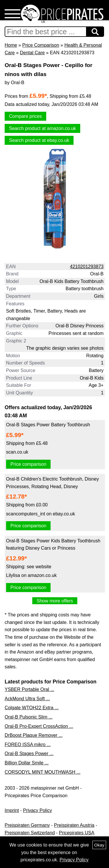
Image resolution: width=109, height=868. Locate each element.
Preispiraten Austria (74, 825)
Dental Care (32, 53)
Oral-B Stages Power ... (29, 754)
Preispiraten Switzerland (30, 833)
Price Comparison (41, 45)
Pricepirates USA (77, 833)
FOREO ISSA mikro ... (28, 745)
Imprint (12, 810)
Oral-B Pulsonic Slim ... (28, 717)
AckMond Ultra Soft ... (27, 699)
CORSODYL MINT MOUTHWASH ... (43, 772)
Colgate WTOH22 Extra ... (32, 708)
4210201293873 (87, 267)
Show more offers (55, 601)
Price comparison (28, 464)
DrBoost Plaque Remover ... (34, 735)
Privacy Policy (37, 810)
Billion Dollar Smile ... (27, 763)
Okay (99, 845)
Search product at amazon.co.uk (42, 128)
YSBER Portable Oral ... (30, 689)
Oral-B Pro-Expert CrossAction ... (39, 726)
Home (11, 45)
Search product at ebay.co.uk (39, 140)
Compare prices (25, 116)
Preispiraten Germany (27, 825)
